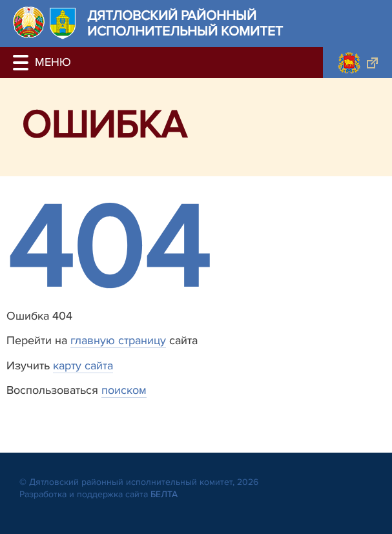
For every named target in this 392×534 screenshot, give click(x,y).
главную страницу (118, 340)
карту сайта (83, 365)
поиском (124, 390)
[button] (23, 63)
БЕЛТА (164, 494)
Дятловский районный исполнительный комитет (185, 23)
